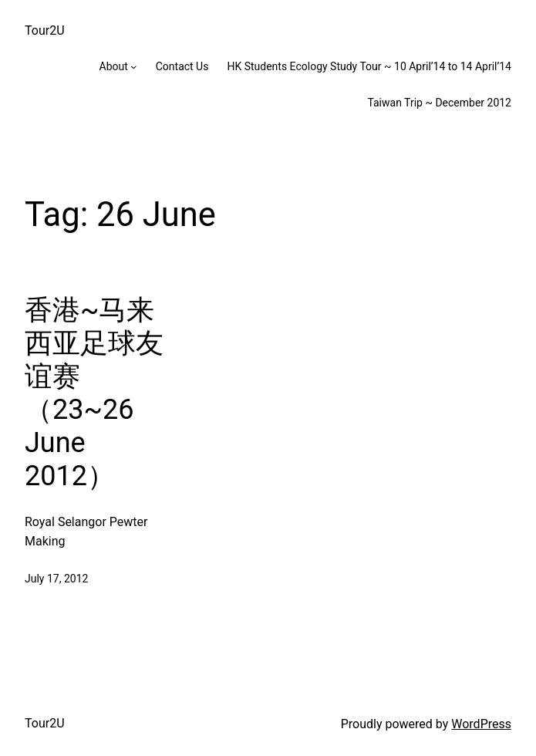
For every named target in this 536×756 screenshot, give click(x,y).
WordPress (481, 724)
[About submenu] (133, 66)
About (114, 66)
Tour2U (45, 30)
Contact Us (182, 66)
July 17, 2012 (56, 579)
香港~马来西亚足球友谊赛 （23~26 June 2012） (94, 393)
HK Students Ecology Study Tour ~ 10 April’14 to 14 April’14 (369, 66)
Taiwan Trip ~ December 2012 (439, 103)
